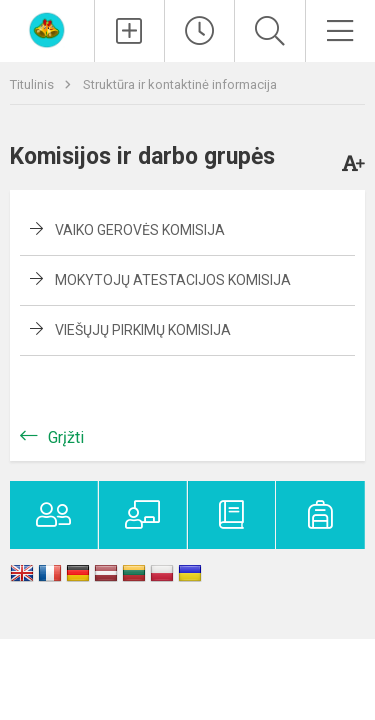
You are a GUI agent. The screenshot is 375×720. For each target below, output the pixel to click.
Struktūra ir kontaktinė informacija (180, 84)
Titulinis (33, 84)
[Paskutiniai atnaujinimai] (199, 31)
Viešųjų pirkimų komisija (143, 330)
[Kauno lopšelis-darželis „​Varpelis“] (47, 28)
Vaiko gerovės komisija (140, 230)
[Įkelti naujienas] (129, 31)
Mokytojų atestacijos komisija (173, 280)
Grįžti (66, 437)
